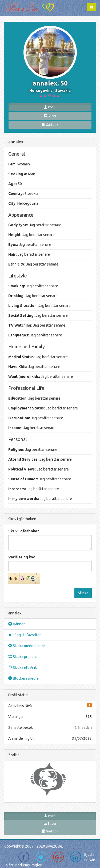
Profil (50, 107)
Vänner (17, 624)
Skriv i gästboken (24, 531)
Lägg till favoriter (25, 635)
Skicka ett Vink (23, 668)
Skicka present (23, 657)
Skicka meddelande (27, 646)
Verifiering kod (22, 557)
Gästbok (50, 125)
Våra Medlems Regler (24, 865)
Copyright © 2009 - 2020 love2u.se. (34, 846)
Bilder (50, 116)
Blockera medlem (25, 678)
